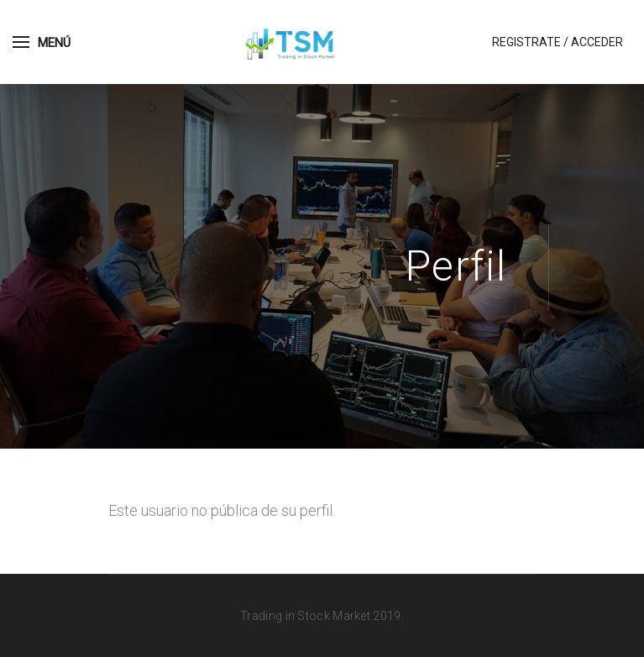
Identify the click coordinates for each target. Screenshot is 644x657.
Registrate (526, 42)
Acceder (597, 42)
